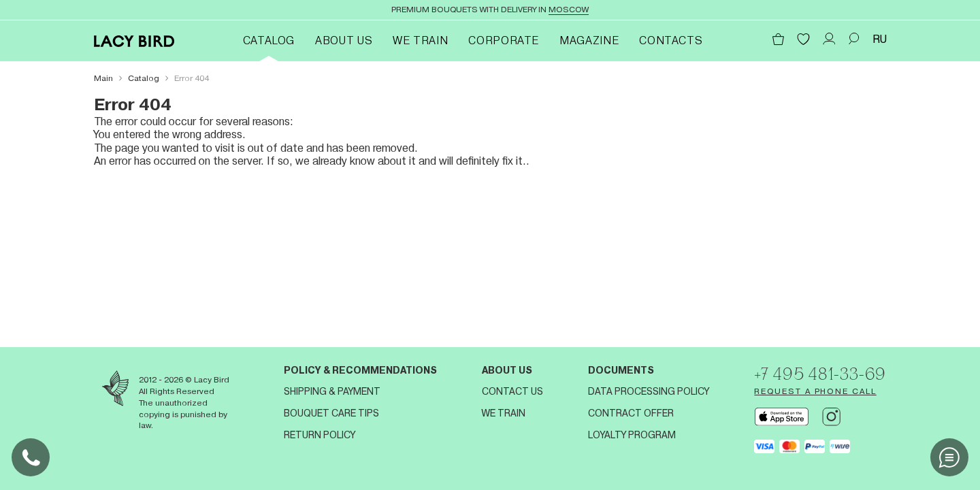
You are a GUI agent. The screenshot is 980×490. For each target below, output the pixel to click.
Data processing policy (649, 391)
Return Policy (320, 435)
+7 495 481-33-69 (820, 374)
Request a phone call (815, 391)
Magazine (589, 40)
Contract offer (631, 413)
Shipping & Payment (332, 391)
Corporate (504, 40)
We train (420, 40)
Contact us (512, 391)
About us (507, 370)
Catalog (269, 40)
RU (880, 39)
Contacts (671, 40)
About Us (344, 40)
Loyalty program (632, 435)
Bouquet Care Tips (331, 413)
